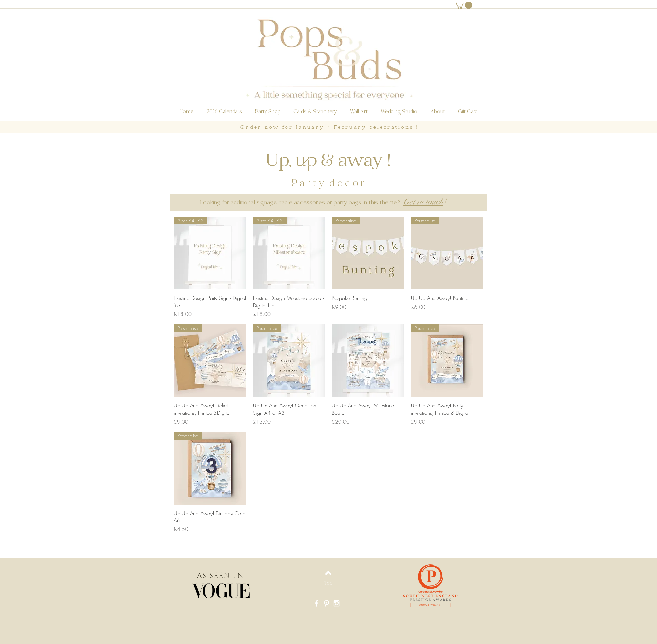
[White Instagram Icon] (337, 603)
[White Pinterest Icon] (327, 603)
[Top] (328, 583)
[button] (463, 5)
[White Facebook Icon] (317, 603)
